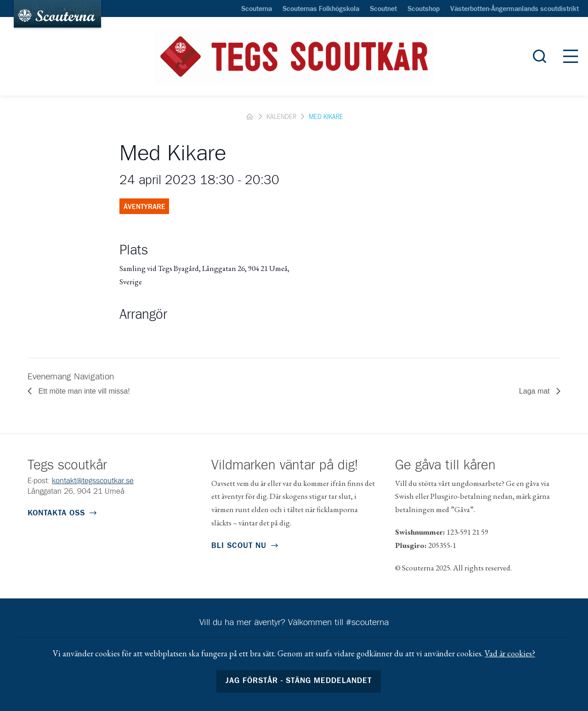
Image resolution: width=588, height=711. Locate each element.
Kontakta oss (56, 513)
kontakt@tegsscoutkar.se (93, 481)
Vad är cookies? (510, 653)
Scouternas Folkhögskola (321, 9)
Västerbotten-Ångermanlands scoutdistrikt (514, 9)
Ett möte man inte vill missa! (83, 391)
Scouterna (257, 9)
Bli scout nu (239, 546)
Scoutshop (424, 9)
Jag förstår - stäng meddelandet (299, 681)
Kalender (281, 117)
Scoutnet (383, 9)
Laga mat (535, 391)
